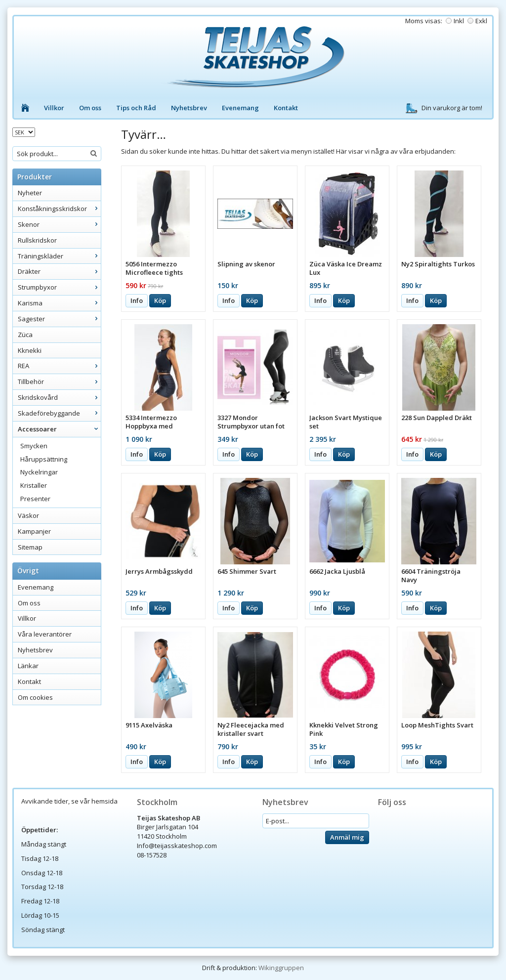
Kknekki (30, 350)
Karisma (59, 303)
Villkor (54, 108)
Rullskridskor (37, 240)
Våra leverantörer (45, 634)
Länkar (28, 666)
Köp (160, 300)
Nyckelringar (39, 472)
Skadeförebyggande (59, 413)
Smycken (34, 446)
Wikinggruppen (281, 968)
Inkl (459, 21)
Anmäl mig (347, 837)
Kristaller (34, 485)
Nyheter (30, 193)
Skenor (59, 224)
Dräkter (59, 271)
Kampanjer (34, 531)
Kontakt (286, 108)
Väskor (28, 515)
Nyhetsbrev (189, 108)
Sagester (59, 319)
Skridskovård (59, 397)
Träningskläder (59, 256)
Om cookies (35, 697)
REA (59, 366)
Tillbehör (59, 382)
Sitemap (30, 547)
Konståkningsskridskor (59, 209)
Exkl (481, 21)
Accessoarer (59, 429)
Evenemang (240, 108)
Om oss (90, 108)
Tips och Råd (136, 108)
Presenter (35, 499)
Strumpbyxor (59, 287)
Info (137, 300)
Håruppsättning (44, 459)
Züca (25, 335)
